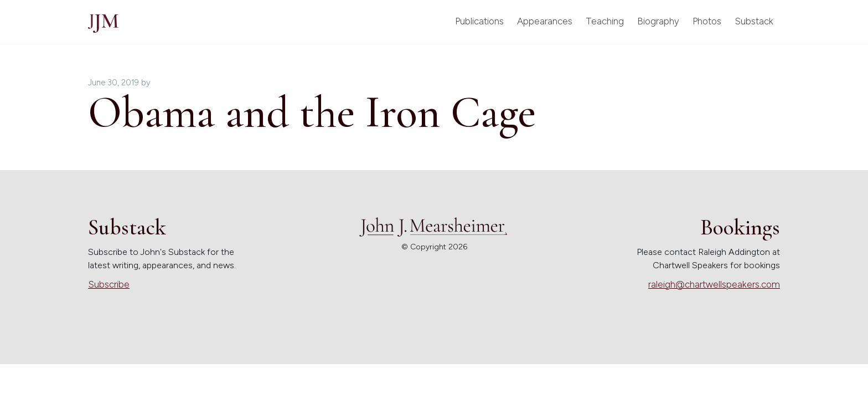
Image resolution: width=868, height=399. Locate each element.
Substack (754, 21)
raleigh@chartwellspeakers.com (714, 284)
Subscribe (109, 284)
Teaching (605, 21)
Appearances (545, 21)
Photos (707, 21)
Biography (658, 21)
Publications (479, 21)
